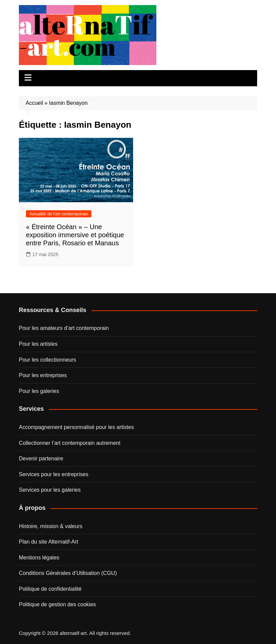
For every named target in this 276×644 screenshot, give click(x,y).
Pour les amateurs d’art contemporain (64, 328)
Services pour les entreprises (54, 474)
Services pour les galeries (50, 490)
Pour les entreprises (43, 375)
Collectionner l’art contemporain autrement (70, 443)
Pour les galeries (39, 391)
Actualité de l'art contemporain (59, 214)
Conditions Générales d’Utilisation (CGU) (68, 573)
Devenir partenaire (41, 458)
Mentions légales (39, 558)
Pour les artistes (38, 344)
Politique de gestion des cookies (57, 604)
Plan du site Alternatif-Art (49, 542)
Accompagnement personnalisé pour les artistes (76, 427)
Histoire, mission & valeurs (51, 526)
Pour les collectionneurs (48, 360)
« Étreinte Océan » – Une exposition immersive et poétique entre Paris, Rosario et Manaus (75, 235)
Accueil (34, 103)
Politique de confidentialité (50, 589)
